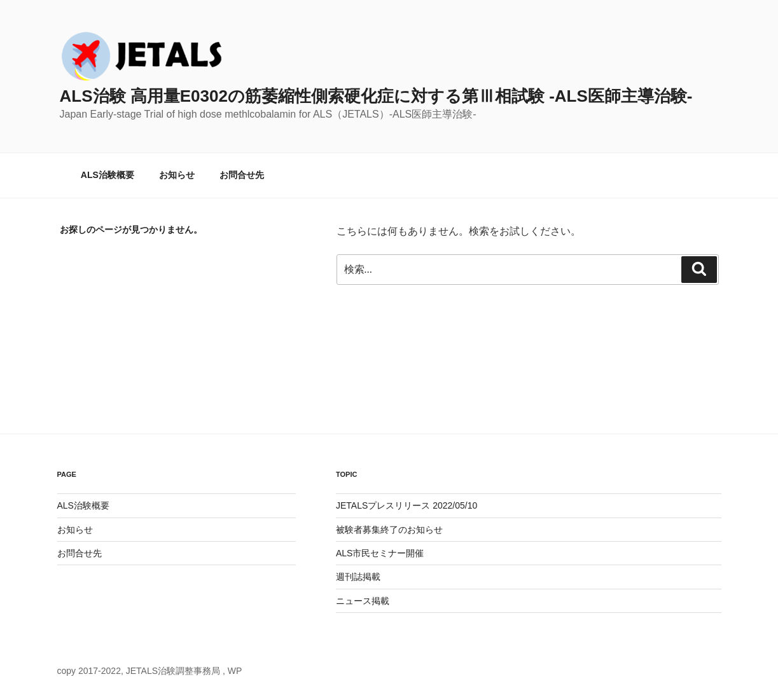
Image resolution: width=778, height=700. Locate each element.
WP (235, 671)
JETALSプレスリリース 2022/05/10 (406, 505)
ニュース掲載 (363, 601)
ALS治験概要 (108, 175)
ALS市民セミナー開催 (380, 553)
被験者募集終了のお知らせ (389, 530)
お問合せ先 (242, 175)
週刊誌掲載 (358, 577)
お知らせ (177, 175)
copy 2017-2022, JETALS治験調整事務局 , (142, 671)
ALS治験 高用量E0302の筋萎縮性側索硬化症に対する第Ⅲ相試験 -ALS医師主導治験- (376, 96)
